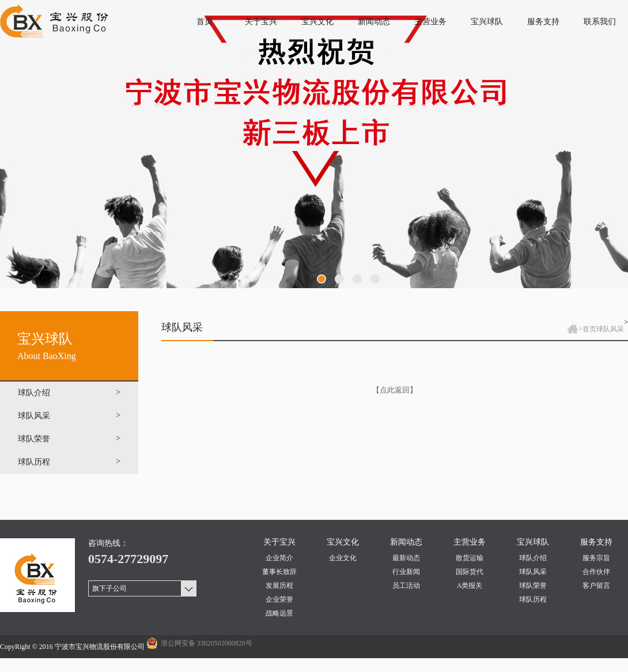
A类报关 (470, 586)
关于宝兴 (261, 22)
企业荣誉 (279, 599)
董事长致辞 (279, 572)
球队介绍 (533, 558)
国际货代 (470, 572)
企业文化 (343, 558)
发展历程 (279, 586)
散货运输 (470, 558)
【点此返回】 (395, 390)
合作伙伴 (596, 572)
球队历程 (533, 599)
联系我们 (600, 22)
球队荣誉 (533, 586)
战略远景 (279, 613)
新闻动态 (374, 22)
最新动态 (406, 558)
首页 (205, 22)
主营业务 (430, 22)
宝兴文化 (317, 22)
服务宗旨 (596, 558)
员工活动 (406, 586)
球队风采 (610, 329)
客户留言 (596, 586)
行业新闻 (406, 572)
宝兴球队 (487, 22)
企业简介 (279, 558)
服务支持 (543, 22)
